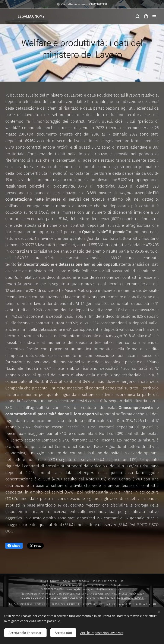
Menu (154, 17)
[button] (137, 16)
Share (14, 546)
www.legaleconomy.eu (80, 589)
